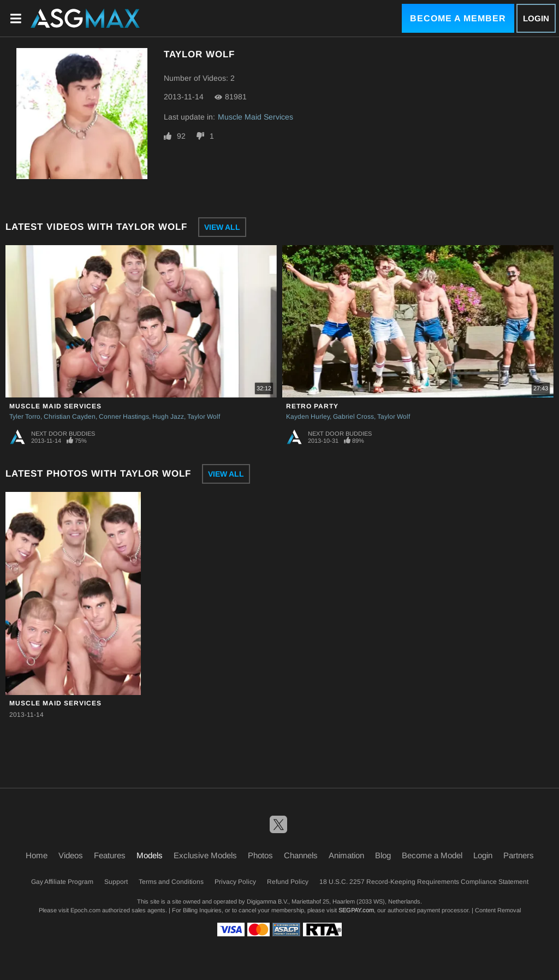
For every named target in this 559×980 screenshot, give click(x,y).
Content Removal (498, 910)
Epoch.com (85, 910)
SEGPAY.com (356, 910)
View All (222, 227)
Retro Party (312, 406)
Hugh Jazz (168, 417)
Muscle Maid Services (255, 117)
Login (536, 18)
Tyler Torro (25, 417)
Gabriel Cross (353, 417)
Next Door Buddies (63, 433)
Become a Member (458, 18)
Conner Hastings (124, 417)
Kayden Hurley (308, 417)
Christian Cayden (70, 417)
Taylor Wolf (204, 417)
